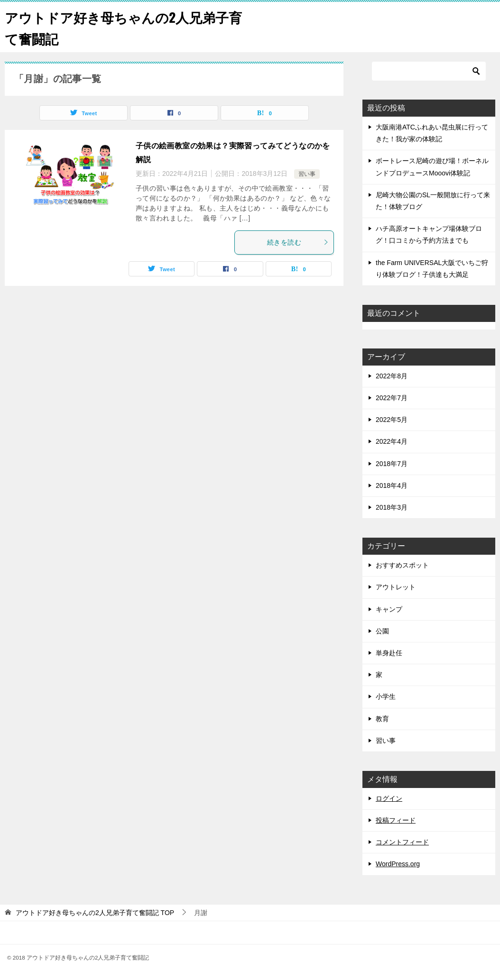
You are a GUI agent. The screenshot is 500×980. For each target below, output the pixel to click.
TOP (95, 913)
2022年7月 (392, 398)
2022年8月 (392, 376)
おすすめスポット (402, 565)
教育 (382, 719)
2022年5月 (392, 420)
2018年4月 (392, 485)
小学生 (386, 696)
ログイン (389, 798)
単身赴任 (389, 653)
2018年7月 (392, 464)
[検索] (429, 71)
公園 (382, 631)
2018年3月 (392, 507)
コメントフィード (402, 842)
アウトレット (396, 587)
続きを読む (298, 242)
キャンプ (389, 609)
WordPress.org (398, 864)
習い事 (307, 174)
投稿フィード (396, 820)
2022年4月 (392, 441)
